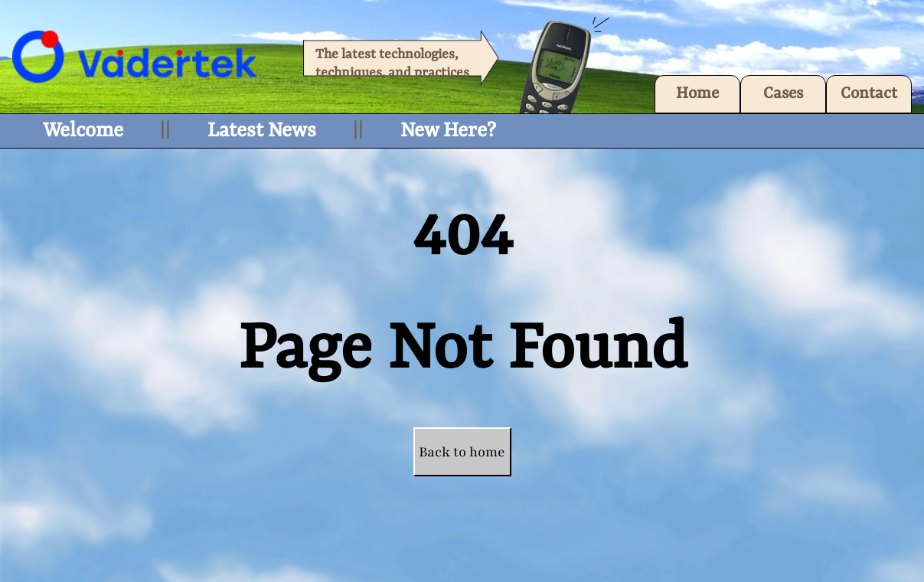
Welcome (83, 131)
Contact (869, 94)
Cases (783, 94)
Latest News (262, 131)
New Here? (448, 131)
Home (697, 94)
